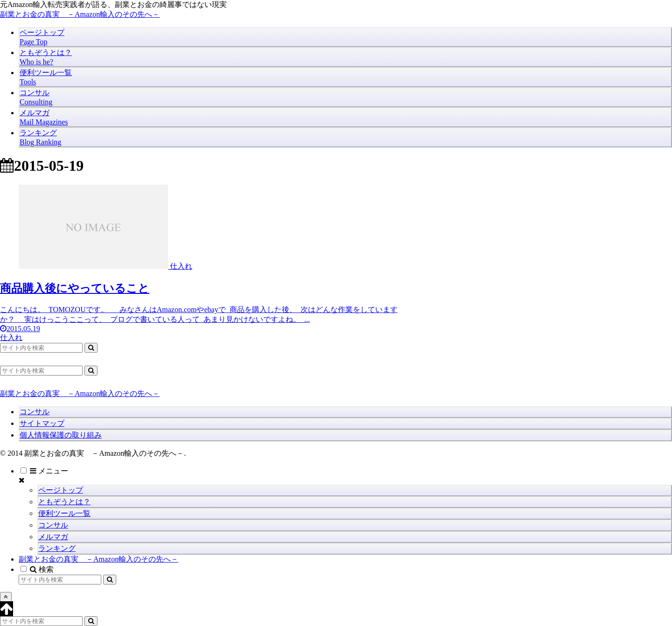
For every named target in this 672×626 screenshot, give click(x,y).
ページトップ (61, 490)
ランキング (57, 548)
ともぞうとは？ (64, 502)
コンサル (35, 412)
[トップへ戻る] (6, 597)
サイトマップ (42, 423)
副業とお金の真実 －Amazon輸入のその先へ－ (98, 559)
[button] (91, 348)
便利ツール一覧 (64, 513)
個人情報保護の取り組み (61, 435)
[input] (41, 348)
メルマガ (53, 537)
